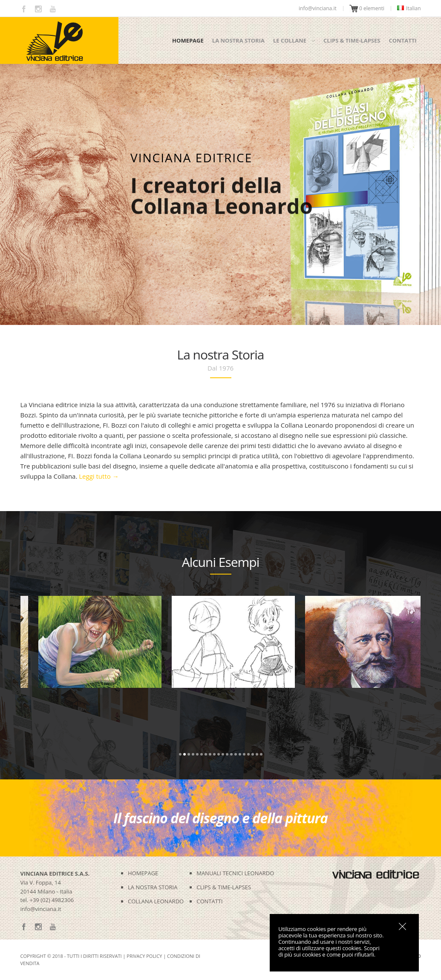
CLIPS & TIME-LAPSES (224, 887)
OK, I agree (402, 926)
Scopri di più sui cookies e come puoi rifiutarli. (329, 951)
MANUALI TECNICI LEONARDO (235, 873)
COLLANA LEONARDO (156, 901)
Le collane (290, 40)
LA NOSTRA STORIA (153, 887)
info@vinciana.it (41, 909)
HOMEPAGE (143, 873)
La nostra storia (238, 40)
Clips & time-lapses (352, 40)
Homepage (188, 40)
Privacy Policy (144, 956)
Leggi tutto (99, 476)
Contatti (402, 40)
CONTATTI (209, 901)
